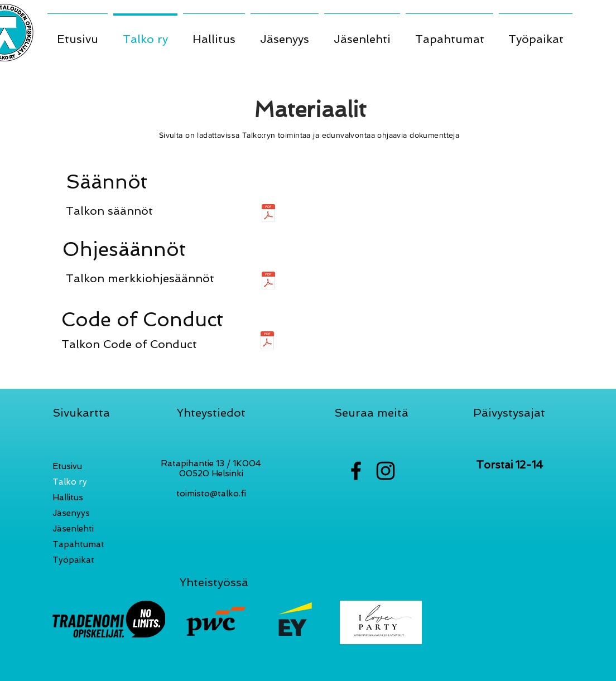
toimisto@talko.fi (211, 494)
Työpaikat (73, 560)
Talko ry (70, 482)
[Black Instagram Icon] (386, 471)
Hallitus (68, 498)
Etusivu (67, 466)
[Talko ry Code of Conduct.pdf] (267, 342)
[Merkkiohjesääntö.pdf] (268, 282)
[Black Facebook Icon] (356, 471)
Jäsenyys (71, 513)
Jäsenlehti (73, 529)
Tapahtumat (78, 544)
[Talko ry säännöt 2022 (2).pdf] (268, 214)
